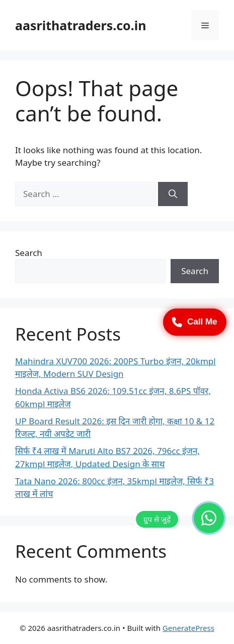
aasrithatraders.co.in (81, 25)
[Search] (173, 194)
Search (29, 253)
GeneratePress (188, 628)
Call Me (195, 322)
